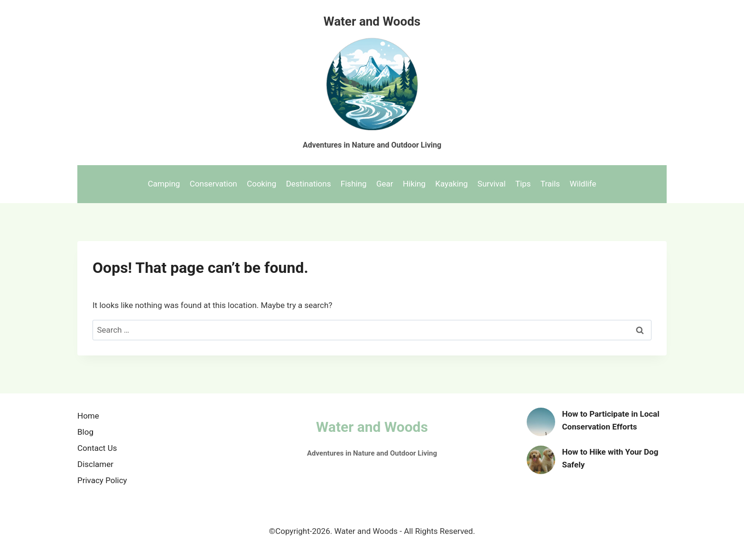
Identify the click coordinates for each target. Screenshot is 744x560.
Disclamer (95, 464)
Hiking (414, 184)
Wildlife (583, 184)
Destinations (309, 184)
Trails (550, 184)
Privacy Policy (102, 480)
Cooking (261, 184)
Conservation (214, 184)
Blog (85, 432)
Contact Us (97, 448)
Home (88, 416)
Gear (385, 184)
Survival (491, 184)
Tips (523, 184)
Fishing (354, 184)
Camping (164, 184)
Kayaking (451, 184)
